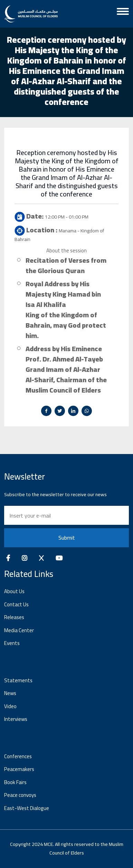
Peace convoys (20, 795)
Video (10, 706)
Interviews (16, 719)
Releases (14, 617)
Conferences (18, 756)
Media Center (19, 630)
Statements (18, 680)
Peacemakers (19, 769)
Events (12, 643)
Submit (67, 538)
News (10, 693)
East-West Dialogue (27, 808)
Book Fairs (15, 782)
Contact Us (16, 604)
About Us (14, 591)
